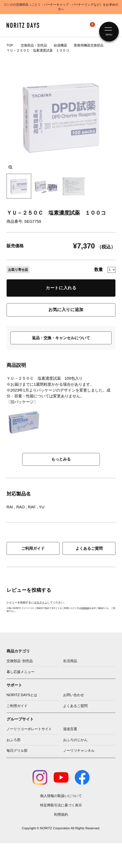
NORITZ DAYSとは (22, 695)
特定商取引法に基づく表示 (61, 805)
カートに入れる (61, 288)
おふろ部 (14, 740)
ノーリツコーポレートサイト (29, 729)
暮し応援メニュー (21, 672)
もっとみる (61, 459)
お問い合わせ (74, 695)
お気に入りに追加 (66, 310)
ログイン (42, 602)
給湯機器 (60, 45)
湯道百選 (70, 729)
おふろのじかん (75, 740)
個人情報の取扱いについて (61, 796)
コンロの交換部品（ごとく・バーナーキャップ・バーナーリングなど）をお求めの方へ (61, 7)
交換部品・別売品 (34, 45)
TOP (10, 45)
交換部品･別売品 (20, 661)
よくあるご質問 (89, 548)
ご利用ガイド (33, 548)
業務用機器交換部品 (89, 45)
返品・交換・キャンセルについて (61, 338)
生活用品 (70, 661)
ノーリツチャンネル (79, 750)
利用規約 (85, 608)
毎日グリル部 (17, 750)
